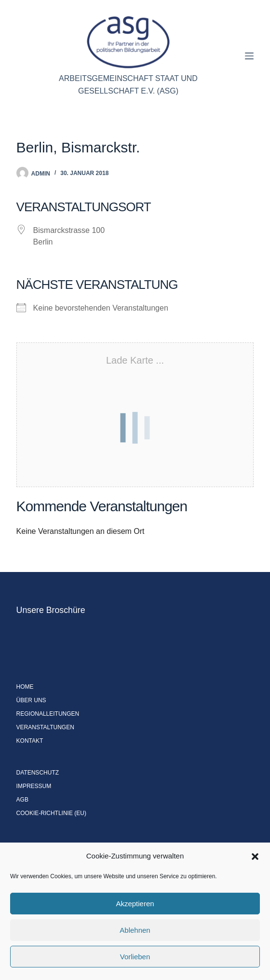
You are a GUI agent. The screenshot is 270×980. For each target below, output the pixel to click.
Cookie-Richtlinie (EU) (51, 813)
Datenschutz (38, 773)
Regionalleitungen (48, 714)
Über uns (31, 700)
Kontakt (30, 741)
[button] (255, 857)
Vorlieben (135, 957)
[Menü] (249, 56)
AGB (22, 800)
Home (25, 687)
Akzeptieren (135, 904)
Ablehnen (135, 930)
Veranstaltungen (45, 727)
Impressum (34, 786)
